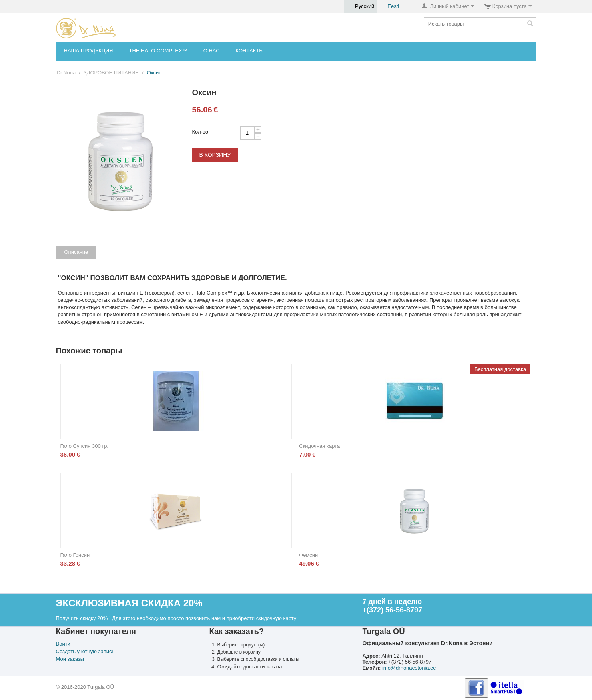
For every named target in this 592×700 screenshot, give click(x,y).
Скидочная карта (319, 446)
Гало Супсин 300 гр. (84, 446)
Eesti (389, 6)
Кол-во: (201, 132)
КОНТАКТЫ (250, 51)
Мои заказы (70, 659)
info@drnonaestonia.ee (409, 668)
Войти (63, 644)
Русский (360, 6)
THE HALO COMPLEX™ (158, 51)
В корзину (215, 155)
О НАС (212, 51)
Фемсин (308, 555)
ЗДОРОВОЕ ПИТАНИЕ (111, 73)
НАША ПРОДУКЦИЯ (89, 51)
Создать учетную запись (85, 651)
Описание (76, 252)
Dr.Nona (66, 73)
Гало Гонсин (75, 555)
